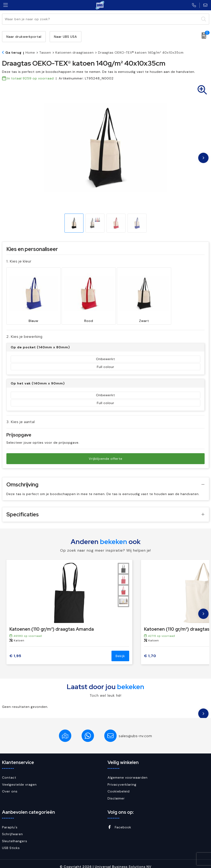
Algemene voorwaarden (128, 772)
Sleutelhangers (15, 835)
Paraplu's (10, 821)
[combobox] (101, 19)
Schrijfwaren (12, 828)
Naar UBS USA (66, 37)
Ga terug (13, 53)
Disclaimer (116, 793)
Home (30, 53)
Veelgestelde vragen (19, 779)
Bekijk (120, 650)
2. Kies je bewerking (24, 331)
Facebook (119, 821)
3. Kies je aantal (21, 416)
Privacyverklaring (122, 779)
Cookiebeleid (119, 786)
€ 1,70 (150, 650)
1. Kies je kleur (19, 261)
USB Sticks (11, 842)
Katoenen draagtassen (75, 53)
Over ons (10, 786)
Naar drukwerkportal (24, 37)
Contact (9, 772)
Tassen (45, 53)
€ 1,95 (15, 650)
